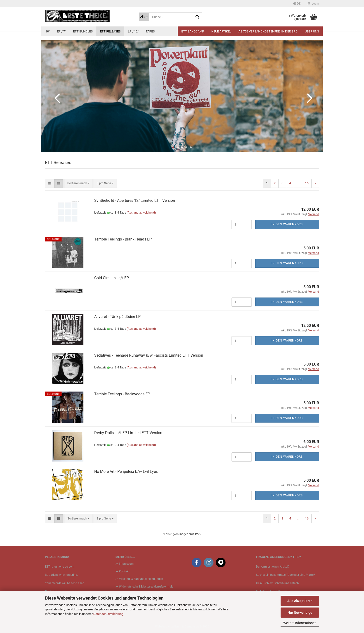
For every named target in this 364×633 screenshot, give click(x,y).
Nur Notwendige (300, 613)
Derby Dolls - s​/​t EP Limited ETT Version (128, 433)
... (298, 183)
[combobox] (78, 183)
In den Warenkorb (287, 224)
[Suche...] (144, 17)
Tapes (150, 31)
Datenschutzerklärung (108, 614)
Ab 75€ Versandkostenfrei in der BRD (268, 31)
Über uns (312, 31)
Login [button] (313, 4)
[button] (297, 4)
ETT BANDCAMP (193, 31)
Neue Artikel (221, 31)
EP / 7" (61, 31)
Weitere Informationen (300, 623)
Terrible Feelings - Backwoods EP (122, 394)
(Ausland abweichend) (141, 213)
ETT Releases (110, 31)
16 (307, 183)
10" (48, 31)
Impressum (126, 564)
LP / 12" (133, 31)
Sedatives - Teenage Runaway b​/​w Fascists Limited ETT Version (149, 355)
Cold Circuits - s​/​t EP (112, 278)
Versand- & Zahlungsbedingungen (141, 579)
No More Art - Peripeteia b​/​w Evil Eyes (126, 472)
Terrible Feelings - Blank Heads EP (123, 239)
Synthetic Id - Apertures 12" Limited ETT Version (135, 200)
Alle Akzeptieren (300, 601)
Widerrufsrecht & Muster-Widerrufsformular (147, 587)
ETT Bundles (83, 31)
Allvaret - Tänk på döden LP (117, 317)
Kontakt (124, 571)
